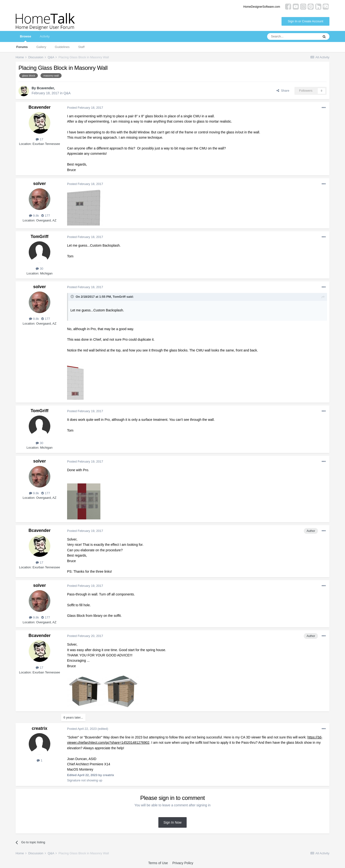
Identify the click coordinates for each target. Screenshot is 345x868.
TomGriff (40, 237)
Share (283, 91)
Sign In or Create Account (305, 21)
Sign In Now (172, 822)
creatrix (39, 728)
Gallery (41, 47)
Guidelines (62, 47)
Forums (22, 47)
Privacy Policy (183, 863)
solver (39, 184)
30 (39, 269)
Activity (45, 36)
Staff (81, 47)
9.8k (34, 216)
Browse (26, 38)
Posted (85, 108)
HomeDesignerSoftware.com (262, 7)
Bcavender (45, 88)
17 (39, 139)
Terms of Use (158, 863)
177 (46, 216)
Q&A (67, 93)
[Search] (293, 36)
